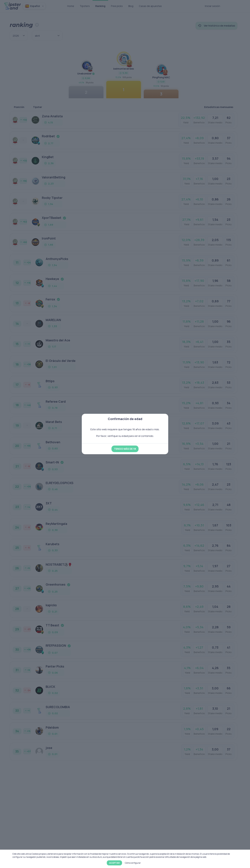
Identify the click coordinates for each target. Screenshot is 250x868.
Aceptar (114, 863)
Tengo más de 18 (125, 449)
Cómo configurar (133, 863)
